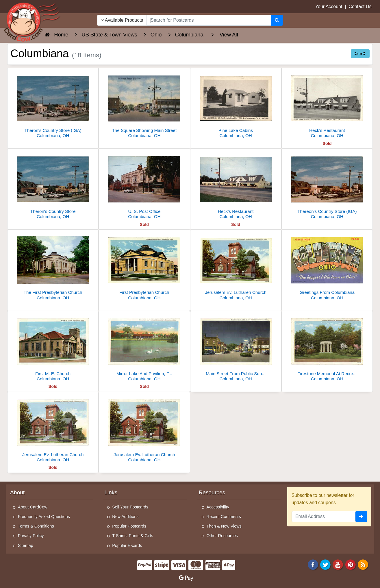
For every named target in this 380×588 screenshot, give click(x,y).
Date (359, 54)
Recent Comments (224, 517)
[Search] (277, 20)
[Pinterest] (351, 564)
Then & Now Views (224, 526)
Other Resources (222, 536)
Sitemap (26, 545)
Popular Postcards (129, 526)
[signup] (361, 517)
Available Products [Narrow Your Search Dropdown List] (122, 20)
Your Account (329, 7)
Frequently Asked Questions (44, 517)
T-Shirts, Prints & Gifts (133, 536)
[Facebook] (313, 564)
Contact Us (360, 7)
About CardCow (33, 507)
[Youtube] (338, 564)
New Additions (125, 517)
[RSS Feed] (363, 564)
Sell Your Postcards (130, 507)
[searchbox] (209, 20)
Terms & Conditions (36, 526)
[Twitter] (325, 564)
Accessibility (218, 507)
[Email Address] (324, 517)
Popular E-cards (127, 545)
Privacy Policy (31, 536)
